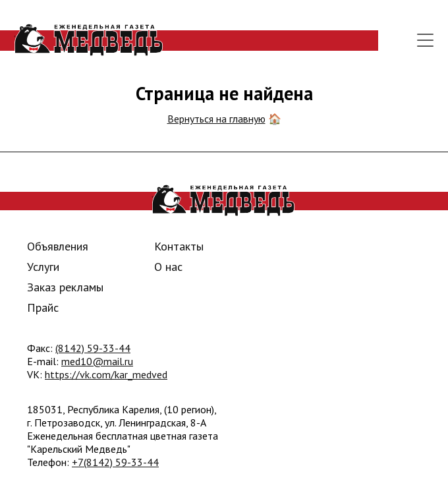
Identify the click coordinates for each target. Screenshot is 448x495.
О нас (168, 267)
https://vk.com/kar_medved (106, 374)
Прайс (43, 307)
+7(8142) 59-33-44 (115, 462)
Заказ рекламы (65, 287)
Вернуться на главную (216, 119)
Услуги (43, 267)
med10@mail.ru (97, 361)
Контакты (179, 246)
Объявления (58, 246)
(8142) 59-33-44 (93, 348)
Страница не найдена (224, 93)
